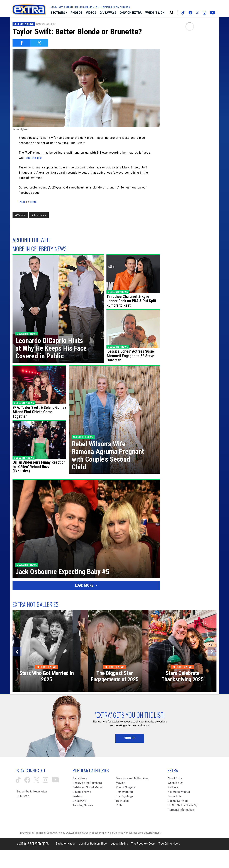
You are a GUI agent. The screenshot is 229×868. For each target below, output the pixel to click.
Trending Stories (83, 805)
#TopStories (39, 215)
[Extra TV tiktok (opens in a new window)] (183, 13)
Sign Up (130, 738)
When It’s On (175, 783)
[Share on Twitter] (39, 43)
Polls (119, 805)
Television (122, 801)
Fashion (78, 796)
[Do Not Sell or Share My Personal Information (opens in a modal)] (184, 807)
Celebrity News (24, 24)
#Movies (20, 215)
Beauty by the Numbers (87, 783)
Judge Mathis (119, 844)
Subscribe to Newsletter (32, 791)
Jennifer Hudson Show (93, 844)
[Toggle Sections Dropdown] (59, 13)
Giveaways (79, 801)
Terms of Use (43, 833)
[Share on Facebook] (21, 43)
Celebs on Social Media (87, 787)
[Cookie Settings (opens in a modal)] (178, 801)
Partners (173, 787)
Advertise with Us (179, 792)
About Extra (175, 778)
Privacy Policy (26, 833)
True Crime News (169, 844)
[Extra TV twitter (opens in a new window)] (197, 13)
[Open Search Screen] (172, 13)
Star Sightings (125, 796)
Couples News (82, 792)
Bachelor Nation (66, 844)
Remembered (124, 792)
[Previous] (17, 652)
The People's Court (143, 844)
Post (22, 202)
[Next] (212, 652)
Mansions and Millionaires (132, 778)
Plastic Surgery (125, 787)
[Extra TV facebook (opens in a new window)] (190, 13)
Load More (86, 585)
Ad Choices (59, 833)
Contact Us (174, 796)
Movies (120, 783)
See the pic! (34, 158)
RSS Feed (23, 796)
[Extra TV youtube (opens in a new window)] (213, 13)
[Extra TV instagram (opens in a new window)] (204, 13)
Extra (33, 202)
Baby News (80, 778)
